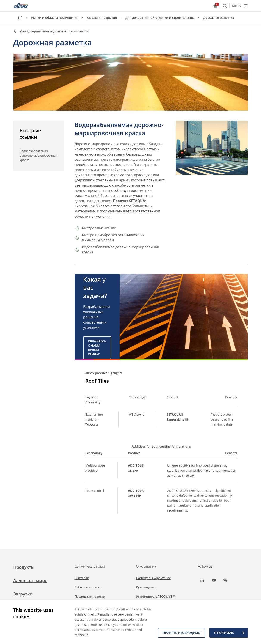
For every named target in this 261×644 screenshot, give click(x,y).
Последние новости (90, 596)
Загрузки (23, 594)
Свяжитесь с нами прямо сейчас (97, 348)
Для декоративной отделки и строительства (160, 18)
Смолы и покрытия (102, 18)
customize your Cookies (115, 625)
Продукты (24, 567)
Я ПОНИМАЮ (230, 633)
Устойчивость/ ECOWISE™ (156, 596)
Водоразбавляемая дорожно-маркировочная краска (38, 155)
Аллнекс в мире (30, 580)
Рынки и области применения (55, 18)
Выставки (82, 578)
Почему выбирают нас (153, 578)
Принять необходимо (182, 633)
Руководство (146, 587)
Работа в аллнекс (88, 587)
